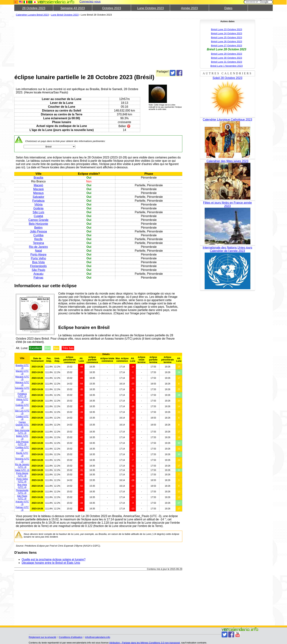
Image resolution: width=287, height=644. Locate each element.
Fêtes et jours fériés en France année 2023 (228, 204)
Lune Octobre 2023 (150, 8)
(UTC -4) (22, 384)
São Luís (38, 212)
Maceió (38, 185)
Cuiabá (39, 216)
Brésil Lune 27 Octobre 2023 (227, 46)
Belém (38, 228)
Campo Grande (38, 220)
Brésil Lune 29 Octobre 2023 (227, 54)
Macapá (38, 189)
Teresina (38, 243)
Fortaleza (39, 201)
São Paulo (38, 270)
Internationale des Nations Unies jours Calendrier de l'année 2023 (227, 249)
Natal (38, 251)
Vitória (38, 205)
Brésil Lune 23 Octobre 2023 (227, 29)
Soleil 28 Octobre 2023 (227, 78)
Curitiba (38, 235)
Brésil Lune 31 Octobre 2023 (227, 62)
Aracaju (38, 274)
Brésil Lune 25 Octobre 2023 (227, 37)
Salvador (38, 197)
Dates (228, 8)
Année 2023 (189, 8)
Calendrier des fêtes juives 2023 (227, 161)
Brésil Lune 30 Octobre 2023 (227, 58)
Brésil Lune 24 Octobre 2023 (227, 33)
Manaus (38, 193)
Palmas (38, 278)
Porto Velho (39, 258)
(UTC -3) (22, 367)
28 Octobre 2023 (34, 8)
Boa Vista (38, 262)
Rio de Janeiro (38, 247)
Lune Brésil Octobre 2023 (65, 15)
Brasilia (38, 178)
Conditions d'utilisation (71, 637)
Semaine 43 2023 (73, 8)
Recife (38, 239)
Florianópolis (39, 266)
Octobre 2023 (112, 8)
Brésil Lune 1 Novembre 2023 (226, 66)
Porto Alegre (38, 255)
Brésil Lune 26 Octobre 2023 (227, 41)
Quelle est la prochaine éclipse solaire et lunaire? (54, 559)
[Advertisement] (98, 44)
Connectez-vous (90, 2)
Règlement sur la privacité (42, 637)
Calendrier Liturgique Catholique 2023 (228, 120)
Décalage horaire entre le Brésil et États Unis (51, 563)
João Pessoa (39, 231)
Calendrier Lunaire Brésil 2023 (32, 15)
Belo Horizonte (38, 224)
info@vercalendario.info (98, 637)
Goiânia (38, 208)
